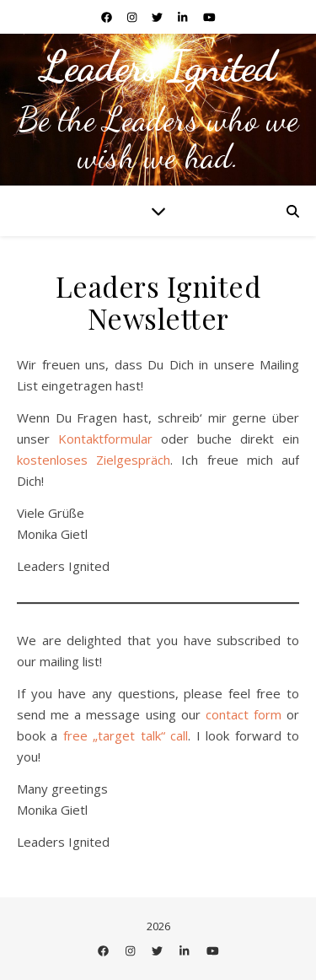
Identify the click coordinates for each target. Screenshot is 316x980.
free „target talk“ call (126, 735)
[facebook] (108, 17)
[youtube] (209, 17)
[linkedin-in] (184, 17)
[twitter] (158, 17)
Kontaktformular (105, 439)
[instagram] (133, 17)
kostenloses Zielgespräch (94, 460)
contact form (244, 714)
